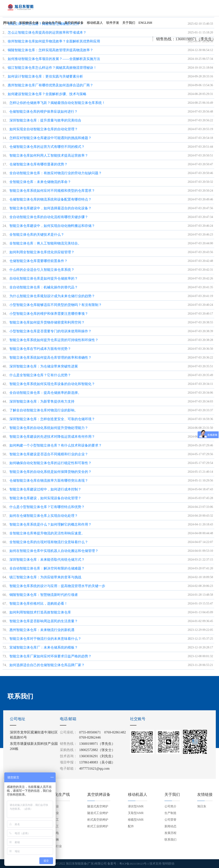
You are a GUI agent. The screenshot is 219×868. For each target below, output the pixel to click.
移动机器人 (95, 24)
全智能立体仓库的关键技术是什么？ (37, 235)
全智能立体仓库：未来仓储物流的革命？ (40, 182)
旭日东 (202, 806)
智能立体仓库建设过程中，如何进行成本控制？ (45, 489)
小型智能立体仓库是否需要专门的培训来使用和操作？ (50, 331)
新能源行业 (54, 846)
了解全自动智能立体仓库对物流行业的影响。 (44, 410)
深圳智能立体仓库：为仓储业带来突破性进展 (44, 366)
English (145, 24)
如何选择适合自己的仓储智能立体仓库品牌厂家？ (47, 665)
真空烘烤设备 (74, 24)
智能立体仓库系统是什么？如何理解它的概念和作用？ (50, 524)
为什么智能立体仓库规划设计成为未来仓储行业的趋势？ (52, 296)
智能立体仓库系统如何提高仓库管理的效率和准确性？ (50, 358)
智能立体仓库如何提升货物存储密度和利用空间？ (47, 322)
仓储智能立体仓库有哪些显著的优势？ (38, 164)
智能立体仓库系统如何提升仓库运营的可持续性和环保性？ (54, 340)
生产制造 (170, 813)
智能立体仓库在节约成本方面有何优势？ (40, 349)
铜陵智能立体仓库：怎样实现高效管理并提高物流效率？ (50, 50)
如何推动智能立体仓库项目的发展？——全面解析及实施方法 (54, 59)
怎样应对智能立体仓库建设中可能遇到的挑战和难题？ (50, 138)
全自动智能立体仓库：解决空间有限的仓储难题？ (47, 568)
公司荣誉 (170, 820)
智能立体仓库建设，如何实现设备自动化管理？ (45, 498)
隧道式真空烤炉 (98, 806)
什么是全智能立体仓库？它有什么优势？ (40, 375)
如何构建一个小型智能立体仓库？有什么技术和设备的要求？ (56, 445)
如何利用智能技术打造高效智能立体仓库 (40, 612)
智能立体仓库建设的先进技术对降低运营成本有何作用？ (52, 437)
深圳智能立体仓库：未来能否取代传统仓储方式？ (47, 560)
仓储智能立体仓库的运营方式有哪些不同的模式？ (47, 147)
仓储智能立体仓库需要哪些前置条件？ (38, 261)
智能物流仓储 (29, 24)
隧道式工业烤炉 (98, 813)
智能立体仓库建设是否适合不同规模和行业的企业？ (49, 454)
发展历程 (170, 833)
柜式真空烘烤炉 (98, 820)
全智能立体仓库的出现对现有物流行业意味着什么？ (49, 542)
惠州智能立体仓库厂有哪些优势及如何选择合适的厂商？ (50, 85)
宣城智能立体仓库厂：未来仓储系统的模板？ (44, 647)
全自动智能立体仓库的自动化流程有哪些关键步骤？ (49, 217)
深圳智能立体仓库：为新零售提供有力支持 (42, 401)
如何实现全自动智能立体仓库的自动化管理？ (44, 129)
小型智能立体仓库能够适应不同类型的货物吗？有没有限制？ (56, 305)
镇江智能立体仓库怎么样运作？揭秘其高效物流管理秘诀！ (52, 68)
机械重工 (53, 820)
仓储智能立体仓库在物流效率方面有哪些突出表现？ (49, 480)
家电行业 (53, 813)
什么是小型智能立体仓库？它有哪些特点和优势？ (47, 507)
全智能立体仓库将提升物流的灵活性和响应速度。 (47, 533)
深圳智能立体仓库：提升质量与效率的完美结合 (45, 120)
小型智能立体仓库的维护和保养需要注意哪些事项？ (49, 314)
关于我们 (129, 24)
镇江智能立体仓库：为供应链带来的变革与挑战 (45, 577)
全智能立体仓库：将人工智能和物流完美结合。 (45, 243)
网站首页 (10, 24)
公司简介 (170, 806)
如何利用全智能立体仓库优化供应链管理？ (42, 252)
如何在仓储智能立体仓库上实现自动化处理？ (44, 516)
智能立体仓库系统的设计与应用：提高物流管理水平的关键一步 (57, 586)
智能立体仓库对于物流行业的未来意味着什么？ (45, 639)
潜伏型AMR (136, 806)
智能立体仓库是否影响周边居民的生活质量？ (44, 621)
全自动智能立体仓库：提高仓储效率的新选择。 (45, 393)
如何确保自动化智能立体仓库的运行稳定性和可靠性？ (50, 463)
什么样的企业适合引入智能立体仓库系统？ (42, 270)
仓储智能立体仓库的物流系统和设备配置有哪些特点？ (50, 199)
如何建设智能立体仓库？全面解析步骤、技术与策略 (47, 94)
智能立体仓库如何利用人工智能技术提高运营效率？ (49, 155)
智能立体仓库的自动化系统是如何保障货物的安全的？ (50, 472)
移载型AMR (136, 820)
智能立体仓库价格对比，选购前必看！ (38, 603)
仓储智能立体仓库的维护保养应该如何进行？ (43, 112)
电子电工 (53, 826)
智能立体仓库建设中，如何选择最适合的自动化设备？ (50, 208)
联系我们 (170, 840)
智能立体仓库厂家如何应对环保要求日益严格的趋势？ (50, 656)
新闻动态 (170, 826)
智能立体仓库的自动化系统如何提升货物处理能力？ (49, 428)
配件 (131, 826)
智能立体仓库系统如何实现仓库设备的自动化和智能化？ (52, 384)
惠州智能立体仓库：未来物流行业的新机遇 (42, 630)
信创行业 (53, 806)
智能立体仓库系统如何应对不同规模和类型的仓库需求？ (52, 191)
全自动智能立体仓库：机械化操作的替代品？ (44, 287)
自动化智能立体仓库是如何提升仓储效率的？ (44, 278)
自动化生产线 (52, 24)
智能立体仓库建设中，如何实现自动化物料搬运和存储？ (52, 226)
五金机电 (53, 833)
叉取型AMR (136, 813)
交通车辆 (53, 840)
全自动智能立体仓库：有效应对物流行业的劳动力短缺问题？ (56, 173)
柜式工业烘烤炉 (98, 826)
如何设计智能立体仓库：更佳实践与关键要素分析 (45, 76)
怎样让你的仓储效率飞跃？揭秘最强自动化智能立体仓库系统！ (57, 103)
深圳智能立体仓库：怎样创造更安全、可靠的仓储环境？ (52, 419)
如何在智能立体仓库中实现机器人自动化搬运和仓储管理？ (54, 551)
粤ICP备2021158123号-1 (134, 864)
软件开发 (113, 24)
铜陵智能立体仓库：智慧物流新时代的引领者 (44, 595)
